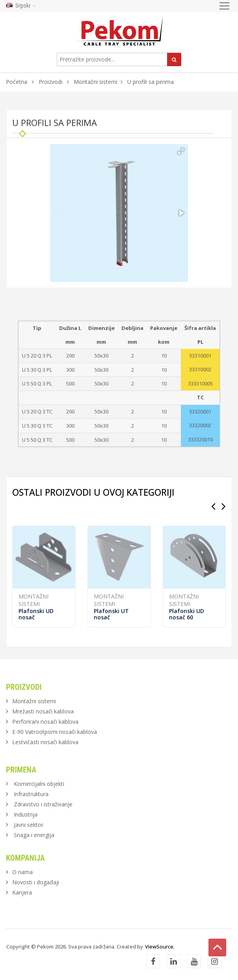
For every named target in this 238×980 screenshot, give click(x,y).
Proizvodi (51, 82)
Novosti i (36, 882)
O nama (22, 872)
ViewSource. (160, 947)
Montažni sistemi (96, 82)
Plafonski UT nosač (111, 614)
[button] (181, 151)
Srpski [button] (21, 5)
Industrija (26, 814)
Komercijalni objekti (39, 784)
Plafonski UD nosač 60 (187, 614)
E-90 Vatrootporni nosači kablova (55, 732)
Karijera (22, 892)
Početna (17, 82)
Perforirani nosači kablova (45, 722)
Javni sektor (29, 825)
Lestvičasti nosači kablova (45, 742)
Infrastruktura (31, 794)
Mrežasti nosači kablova (43, 711)
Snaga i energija (34, 835)
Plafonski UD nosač (36, 614)
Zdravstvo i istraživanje (43, 804)
